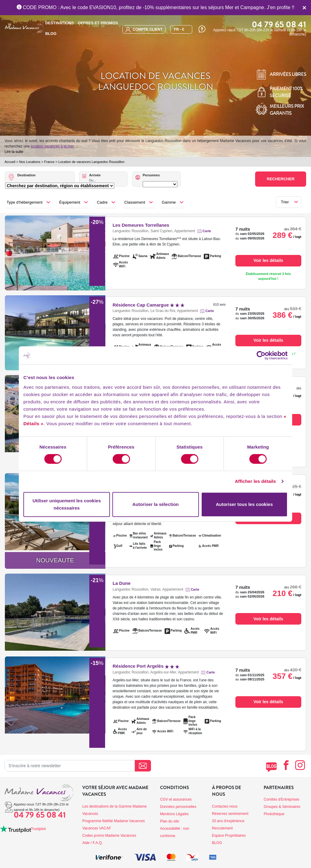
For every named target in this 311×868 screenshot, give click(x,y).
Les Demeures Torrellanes (141, 225)
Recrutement (222, 828)
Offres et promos (98, 23)
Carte (207, 231)
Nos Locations (30, 162)
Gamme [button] (169, 202)
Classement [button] (135, 202)
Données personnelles (178, 807)
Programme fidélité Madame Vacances (114, 821)
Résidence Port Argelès (146, 666)
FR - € (179, 29)
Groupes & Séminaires (282, 807)
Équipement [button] (70, 202)
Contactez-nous (225, 806)
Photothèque (274, 814)
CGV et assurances (176, 799)
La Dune (122, 583)
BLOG (51, 34)
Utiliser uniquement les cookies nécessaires (67, 504)
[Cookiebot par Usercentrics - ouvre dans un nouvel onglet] (261, 355)
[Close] (304, 8)
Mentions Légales (174, 814)
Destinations (60, 23)
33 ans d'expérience (228, 821)
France (49, 162)
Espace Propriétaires (229, 836)
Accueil (10, 162)
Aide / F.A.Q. (92, 843)
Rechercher (281, 179)
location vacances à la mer (52, 146)
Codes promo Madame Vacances (109, 836)
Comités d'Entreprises (281, 799)
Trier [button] (285, 202)
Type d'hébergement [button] (25, 202)
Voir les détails (268, 260)
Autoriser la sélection (156, 504)
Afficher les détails (255, 481)
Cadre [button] (102, 202)
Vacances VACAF (97, 828)
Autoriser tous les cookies (244, 504)
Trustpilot (38, 829)
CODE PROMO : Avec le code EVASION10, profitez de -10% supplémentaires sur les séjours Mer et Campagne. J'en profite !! (156, 7)
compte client (144, 30)
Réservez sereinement (230, 814)
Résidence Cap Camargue (149, 305)
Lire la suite (14, 152)
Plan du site (170, 821)
